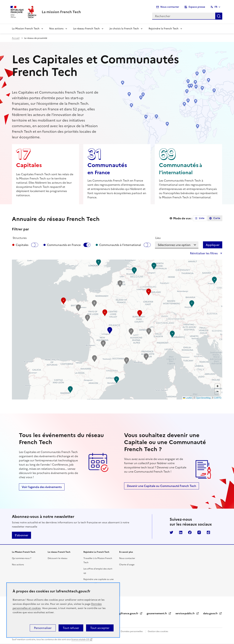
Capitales (22, 245)
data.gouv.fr (213, 613)
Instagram (199, 532)
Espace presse (197, 7)
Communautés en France (64, 245)
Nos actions (56, 29)
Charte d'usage (127, 565)
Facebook (190, 532)
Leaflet (187, 398)
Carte (217, 218)
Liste (202, 218)
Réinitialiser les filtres (204, 253)
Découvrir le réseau (57, 558)
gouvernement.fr (159, 613)
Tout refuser (71, 628)
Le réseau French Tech (87, 29)
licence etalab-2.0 (80, 639)
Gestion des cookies (158, 631)
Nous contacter (170, 7)
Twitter (171, 532)
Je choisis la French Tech (124, 29)
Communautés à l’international (120, 245)
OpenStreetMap (203, 398)
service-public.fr (187, 613)
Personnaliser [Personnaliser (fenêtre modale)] (43, 628)
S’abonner (21, 535)
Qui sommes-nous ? (22, 558)
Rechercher (219, 16)
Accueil (16, 38)
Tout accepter (100, 628)
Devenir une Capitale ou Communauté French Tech (162, 486)
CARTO (218, 398)
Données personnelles (132, 631)
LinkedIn (181, 532)
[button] (214, 280)
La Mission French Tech (26, 29)
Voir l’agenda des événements (42, 487)
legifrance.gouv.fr (130, 613)
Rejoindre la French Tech (164, 29)
